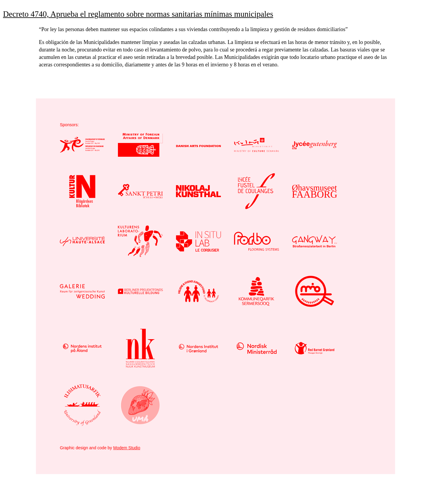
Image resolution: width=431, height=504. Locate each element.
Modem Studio (127, 448)
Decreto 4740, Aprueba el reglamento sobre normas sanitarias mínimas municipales (138, 14)
